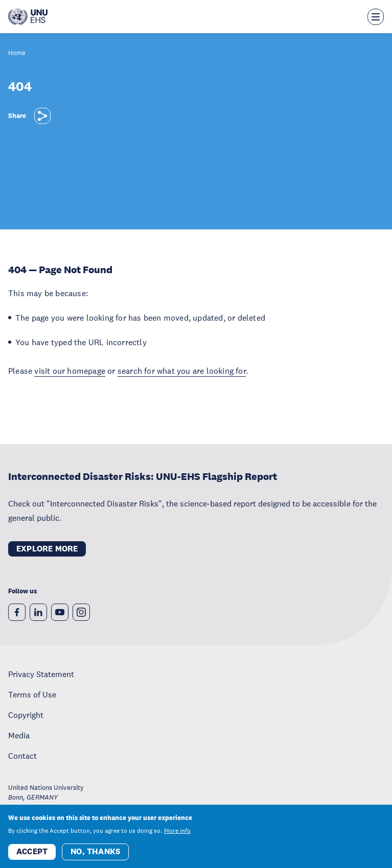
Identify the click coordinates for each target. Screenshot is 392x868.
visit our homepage (70, 371)
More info (177, 835)
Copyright (26, 715)
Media (19, 735)
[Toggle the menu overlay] (376, 17)
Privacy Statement (41, 674)
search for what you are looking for (182, 371)
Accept (32, 856)
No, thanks (95, 856)
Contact (22, 756)
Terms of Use (32, 694)
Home (17, 53)
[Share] (42, 116)
